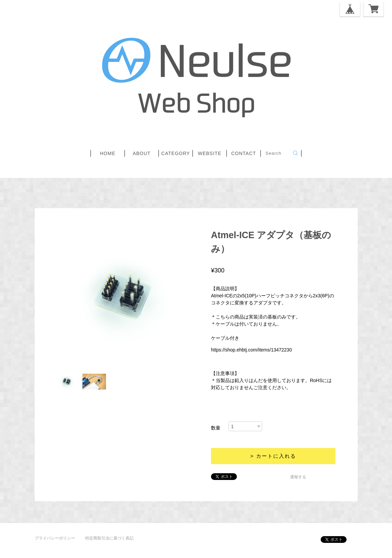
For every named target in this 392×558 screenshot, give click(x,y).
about (141, 153)
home (108, 153)
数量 (216, 428)
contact (244, 153)
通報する (298, 477)
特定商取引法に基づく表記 (109, 538)
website (210, 153)
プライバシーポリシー (55, 538)
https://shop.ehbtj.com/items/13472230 (251, 350)
